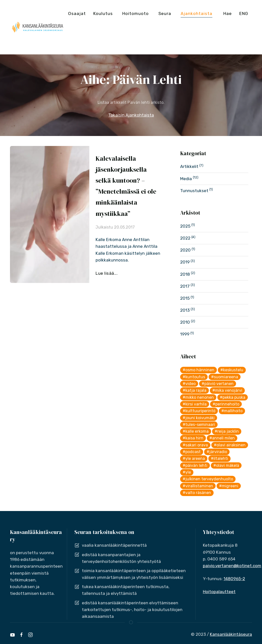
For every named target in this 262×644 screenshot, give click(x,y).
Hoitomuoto (135, 13)
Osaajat (77, 13)
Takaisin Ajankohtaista (131, 115)
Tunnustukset (194, 191)
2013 (185, 310)
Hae (228, 13)
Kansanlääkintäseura (231, 634)
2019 (185, 262)
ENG (244, 13)
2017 (185, 286)
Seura (165, 13)
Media (186, 179)
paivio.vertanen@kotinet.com (232, 566)
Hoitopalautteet (219, 592)
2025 (185, 226)
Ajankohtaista (196, 13)
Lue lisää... (107, 273)
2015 (185, 298)
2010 (185, 322)
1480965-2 (234, 579)
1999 (185, 334)
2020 (185, 250)
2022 (185, 238)
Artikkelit (189, 166)
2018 (185, 274)
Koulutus (103, 13)
